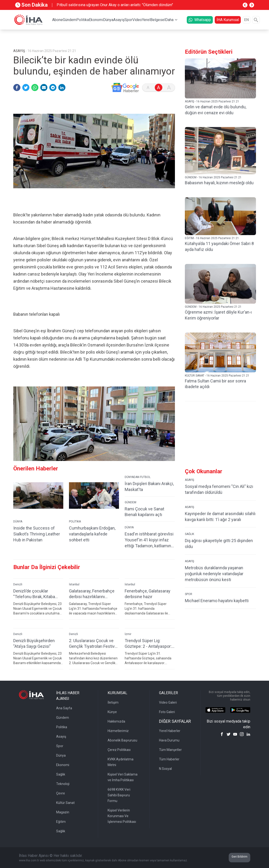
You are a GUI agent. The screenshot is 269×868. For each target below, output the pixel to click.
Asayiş (119, 20)
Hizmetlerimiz (118, 731)
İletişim (113, 702)
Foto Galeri (167, 712)
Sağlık (61, 774)
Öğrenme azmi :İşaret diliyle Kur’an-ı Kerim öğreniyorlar (218, 315)
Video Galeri (168, 702)
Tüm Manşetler (170, 750)
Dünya (108, 20)
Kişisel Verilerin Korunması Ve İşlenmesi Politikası (122, 816)
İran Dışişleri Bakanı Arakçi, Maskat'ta (149, 487)
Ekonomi (96, 20)
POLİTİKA (75, 522)
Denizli (18, 584)
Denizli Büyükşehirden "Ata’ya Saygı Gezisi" (34, 644)
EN (246, 20)
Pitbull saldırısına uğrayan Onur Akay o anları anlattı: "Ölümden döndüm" (115, 5)
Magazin (63, 812)
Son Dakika (31, 5)
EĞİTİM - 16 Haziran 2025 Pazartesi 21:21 (212, 238)
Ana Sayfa (64, 708)
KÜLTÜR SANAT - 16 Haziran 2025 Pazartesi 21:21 (217, 376)
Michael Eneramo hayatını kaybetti (217, 601)
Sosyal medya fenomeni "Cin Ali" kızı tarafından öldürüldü (219, 489)
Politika (83, 20)
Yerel (146, 20)
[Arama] (256, 20)
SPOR (189, 594)
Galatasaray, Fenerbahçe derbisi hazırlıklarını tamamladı (92, 594)
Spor (128, 20)
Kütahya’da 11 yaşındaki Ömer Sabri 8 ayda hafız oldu (219, 246)
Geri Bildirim (239, 857)
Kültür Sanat (65, 803)
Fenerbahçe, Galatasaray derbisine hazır (148, 594)
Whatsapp (200, 20)
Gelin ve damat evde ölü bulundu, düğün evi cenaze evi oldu (216, 110)
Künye (112, 712)
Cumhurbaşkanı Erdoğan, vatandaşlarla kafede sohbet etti (92, 534)
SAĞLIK (189, 534)
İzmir (128, 634)
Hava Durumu (169, 740)
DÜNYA (18, 522)
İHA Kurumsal (228, 20)
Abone (57, 20)
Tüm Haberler (169, 759)
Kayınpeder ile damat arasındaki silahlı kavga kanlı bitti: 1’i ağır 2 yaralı (220, 517)
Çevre (61, 793)
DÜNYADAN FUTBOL (138, 477)
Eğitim (61, 822)
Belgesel (158, 20)
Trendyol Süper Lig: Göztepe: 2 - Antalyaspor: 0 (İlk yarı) (148, 644)
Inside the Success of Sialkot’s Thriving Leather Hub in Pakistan (37, 534)
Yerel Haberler (170, 731)
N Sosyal (165, 769)
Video (137, 20)
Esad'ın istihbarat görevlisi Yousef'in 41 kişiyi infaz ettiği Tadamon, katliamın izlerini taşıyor (149, 540)
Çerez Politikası (119, 750)
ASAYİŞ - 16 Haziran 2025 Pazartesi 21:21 (212, 101)
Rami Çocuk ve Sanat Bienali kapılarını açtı (144, 512)
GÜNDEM (130, 502)
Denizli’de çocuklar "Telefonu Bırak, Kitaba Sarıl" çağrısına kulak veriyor (34, 594)
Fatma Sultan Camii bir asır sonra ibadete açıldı (215, 384)
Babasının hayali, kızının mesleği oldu (219, 183)
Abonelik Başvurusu (122, 740)
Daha (169, 20)
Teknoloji (63, 784)
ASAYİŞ (189, 480)
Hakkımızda (116, 721)
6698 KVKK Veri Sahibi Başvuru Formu (119, 795)
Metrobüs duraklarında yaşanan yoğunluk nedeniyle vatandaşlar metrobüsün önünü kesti (214, 574)
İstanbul (74, 584)
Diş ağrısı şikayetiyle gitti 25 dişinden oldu (219, 544)
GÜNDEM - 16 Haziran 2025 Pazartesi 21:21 (213, 177)
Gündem (70, 20)
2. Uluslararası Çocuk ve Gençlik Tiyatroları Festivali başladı (94, 644)
